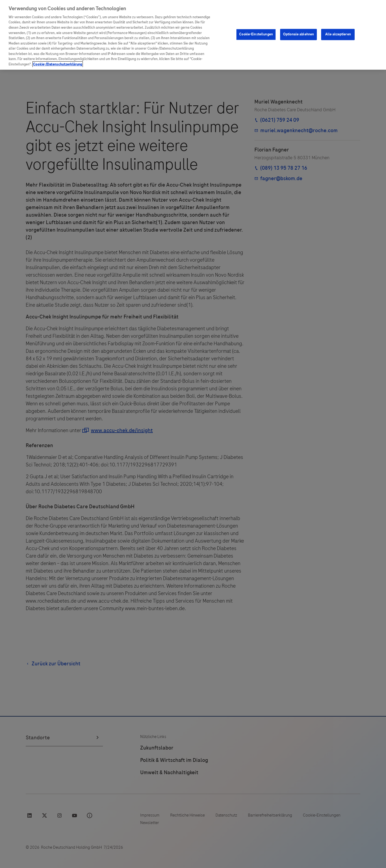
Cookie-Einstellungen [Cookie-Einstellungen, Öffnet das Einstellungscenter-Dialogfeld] (256, 34)
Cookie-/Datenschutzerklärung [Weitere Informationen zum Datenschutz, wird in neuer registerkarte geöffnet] (58, 64)
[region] (193, 35)
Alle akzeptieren (338, 34)
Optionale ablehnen (298, 34)
